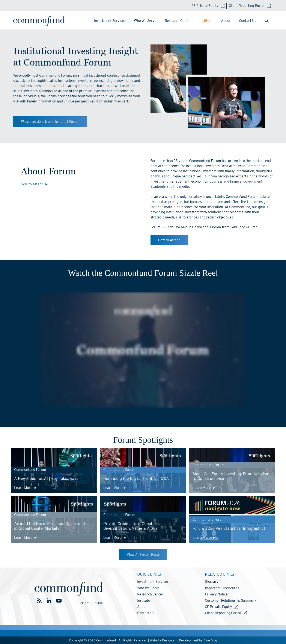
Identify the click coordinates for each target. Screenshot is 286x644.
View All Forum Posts (143, 555)
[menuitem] (266, 21)
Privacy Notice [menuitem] (216, 594)
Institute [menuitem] (206, 21)
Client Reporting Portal (250, 6)
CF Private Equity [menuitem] (218, 607)
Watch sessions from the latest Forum (50, 122)
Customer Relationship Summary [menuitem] (231, 601)
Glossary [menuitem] (212, 582)
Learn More (23, 488)
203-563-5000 (92, 603)
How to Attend (32, 184)
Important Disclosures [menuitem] (222, 588)
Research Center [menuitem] (178, 21)
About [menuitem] (226, 21)
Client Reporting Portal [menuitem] (223, 613)
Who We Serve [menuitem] (145, 21)
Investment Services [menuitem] (110, 21)
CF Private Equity (208, 6)
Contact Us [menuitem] (248, 21)
